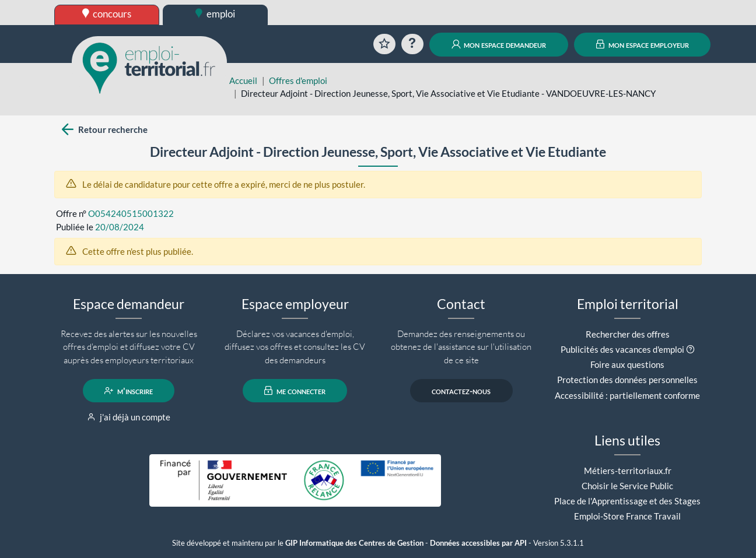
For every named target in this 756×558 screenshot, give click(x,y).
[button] (690, 349)
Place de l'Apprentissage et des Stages (627, 501)
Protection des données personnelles (627, 380)
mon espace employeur (643, 44)
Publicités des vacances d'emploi (622, 349)
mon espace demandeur (499, 44)
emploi (215, 14)
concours (107, 14)
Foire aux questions (627, 364)
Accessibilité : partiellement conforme (627, 395)
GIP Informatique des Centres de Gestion (354, 543)
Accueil (243, 80)
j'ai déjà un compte (129, 417)
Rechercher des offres (628, 334)
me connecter (295, 391)
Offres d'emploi (298, 80)
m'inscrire (129, 391)
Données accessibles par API (478, 543)
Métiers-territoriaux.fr (628, 471)
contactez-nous (461, 391)
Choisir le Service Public (627, 486)
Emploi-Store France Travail (627, 516)
